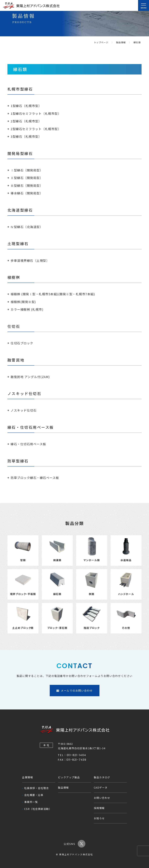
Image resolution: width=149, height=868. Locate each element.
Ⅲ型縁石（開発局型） (27, 185)
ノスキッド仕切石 (24, 410)
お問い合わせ (102, 798)
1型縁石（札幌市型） (26, 106)
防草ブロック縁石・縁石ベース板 (35, 477)
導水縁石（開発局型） (27, 193)
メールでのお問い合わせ (75, 702)
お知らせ (99, 818)
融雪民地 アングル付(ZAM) (30, 377)
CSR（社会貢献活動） (38, 809)
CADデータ (101, 787)
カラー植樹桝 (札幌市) (27, 309)
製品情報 (121, 42)
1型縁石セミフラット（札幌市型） (36, 113)
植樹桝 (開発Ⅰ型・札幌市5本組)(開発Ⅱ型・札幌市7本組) (53, 294)
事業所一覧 (31, 802)
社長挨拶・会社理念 (37, 788)
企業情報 (28, 777)
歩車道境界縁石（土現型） (30, 260)
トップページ (101, 42)
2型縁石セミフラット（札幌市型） (36, 129)
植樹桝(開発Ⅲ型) (23, 302)
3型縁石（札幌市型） (26, 136)
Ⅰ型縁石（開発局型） (27, 170)
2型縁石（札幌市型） (26, 121)
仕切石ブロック (22, 343)
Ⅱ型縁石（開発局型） (27, 178)
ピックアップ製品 (69, 777)
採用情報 (99, 808)
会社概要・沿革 (34, 795)
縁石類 (137, 42)
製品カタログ (102, 777)
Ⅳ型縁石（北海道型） (27, 227)
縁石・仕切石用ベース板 (28, 444)
